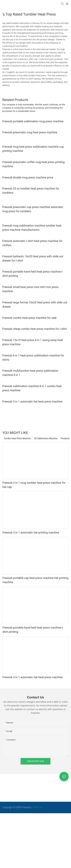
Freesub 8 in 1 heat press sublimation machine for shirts (33, 358)
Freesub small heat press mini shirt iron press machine (30, 289)
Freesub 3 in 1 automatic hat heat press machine (32, 401)
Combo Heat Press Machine (17, 438)
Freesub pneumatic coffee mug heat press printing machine (33, 164)
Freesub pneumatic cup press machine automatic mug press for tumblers (33, 209)
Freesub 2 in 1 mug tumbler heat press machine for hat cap (34, 485)
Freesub (26, 807)
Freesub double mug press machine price (28, 177)
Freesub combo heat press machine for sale (29, 318)
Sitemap (37, 807)
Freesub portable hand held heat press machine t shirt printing (32, 274)
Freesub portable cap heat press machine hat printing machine (35, 580)
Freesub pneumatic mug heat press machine (30, 132)
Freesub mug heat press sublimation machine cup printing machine (33, 149)
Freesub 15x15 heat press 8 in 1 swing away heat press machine (33, 342)
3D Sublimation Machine (46, 438)
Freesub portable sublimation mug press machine (33, 121)
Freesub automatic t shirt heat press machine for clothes (32, 243)
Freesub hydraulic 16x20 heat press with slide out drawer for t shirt (33, 258)
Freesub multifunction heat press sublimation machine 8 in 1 (30, 373)
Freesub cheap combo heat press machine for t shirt (35, 329)
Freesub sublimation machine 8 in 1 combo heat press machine (32, 388)
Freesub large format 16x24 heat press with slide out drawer (35, 304)
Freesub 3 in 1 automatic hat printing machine (31, 532)
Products (65, 438)
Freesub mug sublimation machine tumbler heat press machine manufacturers (32, 228)
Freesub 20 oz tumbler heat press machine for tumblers (31, 191)
